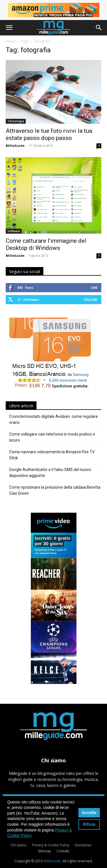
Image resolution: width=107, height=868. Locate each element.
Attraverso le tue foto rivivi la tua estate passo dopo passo (49, 134)
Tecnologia (16, 121)
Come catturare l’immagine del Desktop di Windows (46, 244)
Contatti (63, 851)
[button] (9, 28)
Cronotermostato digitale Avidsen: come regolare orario (53, 419)
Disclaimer (83, 845)
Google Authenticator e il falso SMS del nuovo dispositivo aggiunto (50, 473)
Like (94, 287)
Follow (91, 299)
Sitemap (45, 851)
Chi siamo (19, 845)
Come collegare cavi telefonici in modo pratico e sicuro (52, 437)
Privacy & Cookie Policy (51, 845)
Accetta (89, 813)
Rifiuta (89, 824)
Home (11, 41)
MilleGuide (15, 146)
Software (14, 231)
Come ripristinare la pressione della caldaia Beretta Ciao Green (55, 490)
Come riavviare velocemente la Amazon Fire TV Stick (52, 455)
